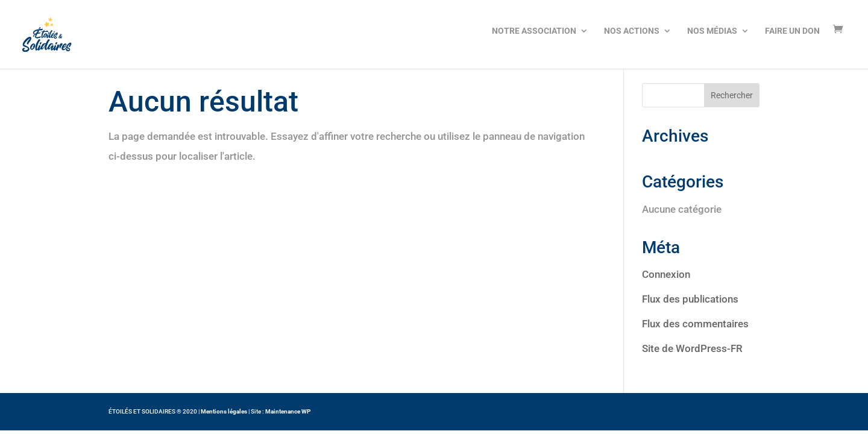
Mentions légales (224, 411)
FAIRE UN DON (792, 31)
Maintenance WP (288, 411)
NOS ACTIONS (632, 31)
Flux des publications (690, 299)
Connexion (666, 274)
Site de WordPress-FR (692, 348)
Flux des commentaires (695, 324)
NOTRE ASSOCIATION (534, 31)
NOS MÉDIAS (712, 31)
